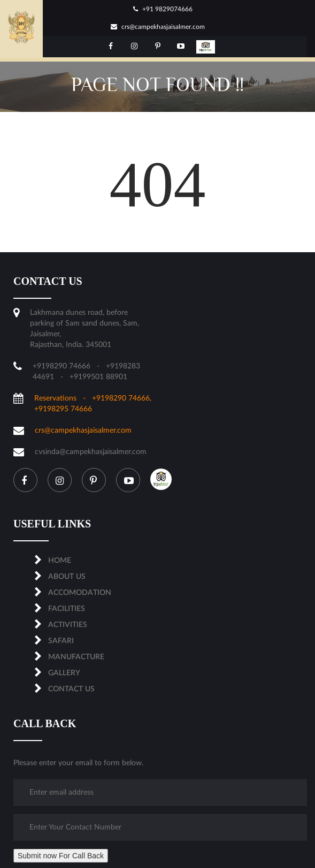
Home (60, 561)
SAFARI (61, 641)
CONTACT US (71, 689)
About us (67, 577)
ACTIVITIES (68, 625)
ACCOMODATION (80, 593)
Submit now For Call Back (61, 856)
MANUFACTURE (76, 657)
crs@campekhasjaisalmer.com (158, 27)
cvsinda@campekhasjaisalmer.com (91, 452)
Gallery (64, 673)
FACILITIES (67, 609)
